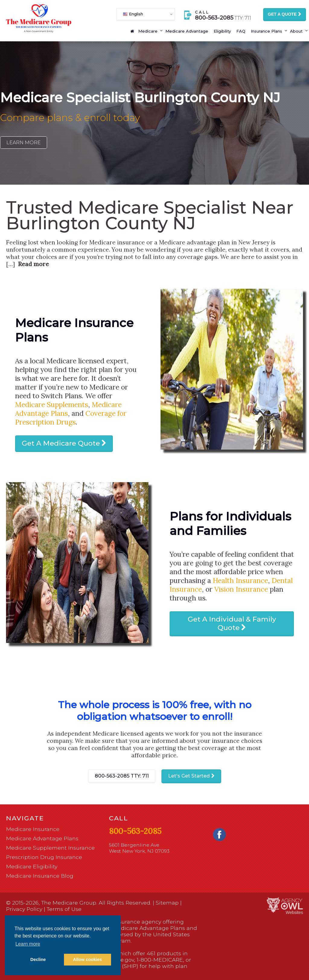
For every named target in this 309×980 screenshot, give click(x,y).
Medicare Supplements (52, 404)
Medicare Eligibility (32, 866)
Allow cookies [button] (88, 959)
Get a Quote (282, 14)
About (296, 31)
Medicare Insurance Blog (40, 876)
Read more (33, 264)
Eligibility (222, 31)
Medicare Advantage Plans (42, 838)
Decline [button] (38, 959)
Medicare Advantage (187, 31)
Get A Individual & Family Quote (232, 623)
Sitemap (167, 903)
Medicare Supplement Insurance (50, 848)
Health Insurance (240, 580)
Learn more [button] (28, 944)
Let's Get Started (189, 776)
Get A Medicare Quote (61, 443)
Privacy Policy (24, 909)
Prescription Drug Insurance (44, 857)
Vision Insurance (241, 589)
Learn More (24, 143)
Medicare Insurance (33, 829)
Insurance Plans (266, 31)
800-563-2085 (122, 776)
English (133, 14)
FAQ (241, 31)
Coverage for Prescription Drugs (71, 418)
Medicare (148, 31)
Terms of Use (64, 909)
